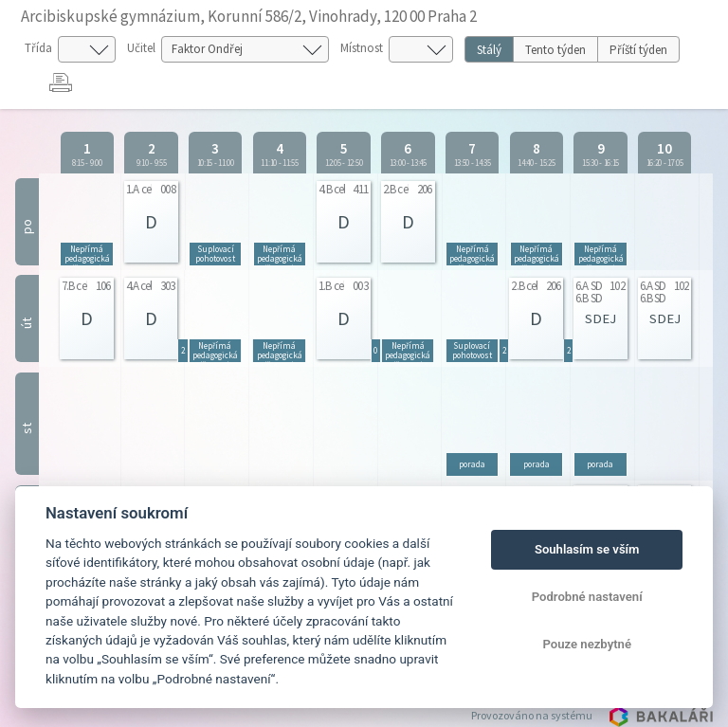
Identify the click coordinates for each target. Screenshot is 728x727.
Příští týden (638, 50)
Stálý (489, 50)
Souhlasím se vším (587, 549)
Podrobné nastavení (587, 597)
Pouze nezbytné (587, 644)
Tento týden (555, 50)
